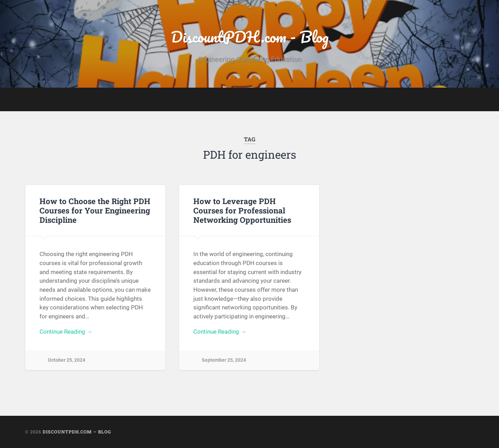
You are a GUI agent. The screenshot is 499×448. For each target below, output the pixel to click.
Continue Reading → (66, 332)
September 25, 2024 (224, 360)
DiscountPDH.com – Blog (77, 432)
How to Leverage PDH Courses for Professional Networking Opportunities (242, 210)
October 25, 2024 (67, 360)
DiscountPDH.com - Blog (250, 37)
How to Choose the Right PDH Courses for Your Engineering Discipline (95, 210)
